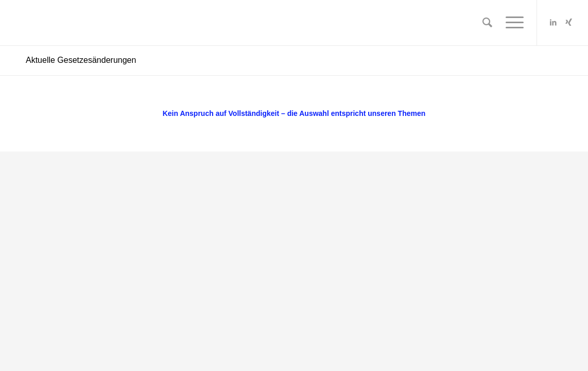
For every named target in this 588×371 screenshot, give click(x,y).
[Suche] (487, 23)
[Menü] (511, 23)
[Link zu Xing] (568, 22)
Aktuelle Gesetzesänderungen (81, 60)
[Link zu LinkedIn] (553, 22)
